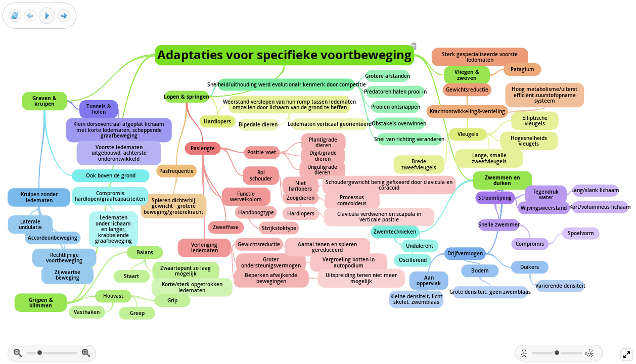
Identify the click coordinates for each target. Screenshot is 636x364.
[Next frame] (64, 16)
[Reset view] (15, 16)
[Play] (47, 16)
